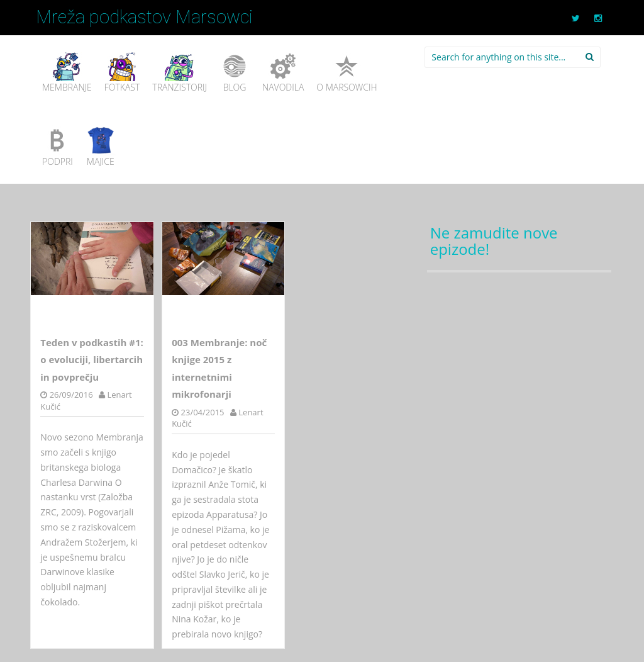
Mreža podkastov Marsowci (144, 17)
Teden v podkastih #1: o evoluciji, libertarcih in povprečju (92, 360)
